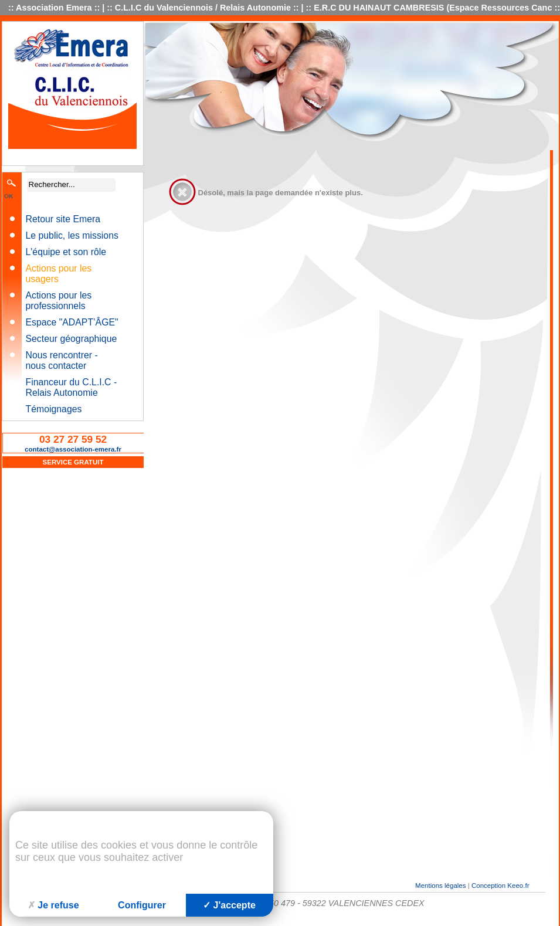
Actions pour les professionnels (59, 301)
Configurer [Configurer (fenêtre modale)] (142, 905)
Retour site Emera (63, 219)
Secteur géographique (72, 339)
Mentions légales (440, 886)
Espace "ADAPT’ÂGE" (72, 322)
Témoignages (54, 409)
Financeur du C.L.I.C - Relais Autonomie (72, 387)
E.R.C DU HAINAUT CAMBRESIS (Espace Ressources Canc (433, 8)
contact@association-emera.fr (73, 449)
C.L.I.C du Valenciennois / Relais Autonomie (203, 8)
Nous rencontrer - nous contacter (62, 360)
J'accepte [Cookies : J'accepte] (229, 905)
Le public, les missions (72, 235)
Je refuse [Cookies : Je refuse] (53, 905)
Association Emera (54, 8)
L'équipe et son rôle (66, 252)
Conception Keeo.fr (500, 886)
